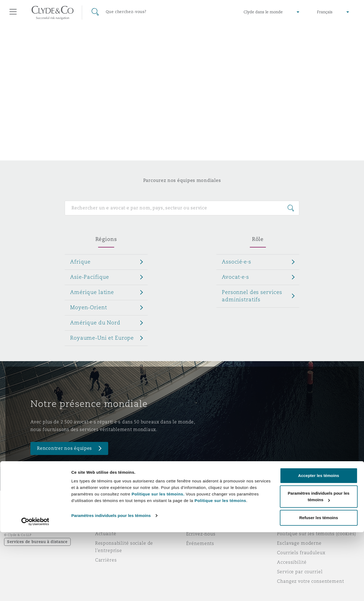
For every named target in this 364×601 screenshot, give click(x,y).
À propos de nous (115, 515)
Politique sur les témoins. (158, 563)
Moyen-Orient (88, 307)
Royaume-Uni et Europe (102, 338)
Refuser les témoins (319, 586)
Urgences (204, 515)
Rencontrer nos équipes (64, 448)
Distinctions (109, 524)
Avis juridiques (295, 515)
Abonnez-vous (202, 524)
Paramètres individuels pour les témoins (111, 584)
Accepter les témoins (319, 544)
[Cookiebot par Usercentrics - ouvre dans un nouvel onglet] (35, 590)
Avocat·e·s (235, 277)
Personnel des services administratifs (252, 296)
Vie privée (289, 524)
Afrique (80, 262)
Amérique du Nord (95, 323)
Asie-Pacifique (90, 277)
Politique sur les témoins (220, 569)
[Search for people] (182, 208)
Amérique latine (92, 292)
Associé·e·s (236, 262)
